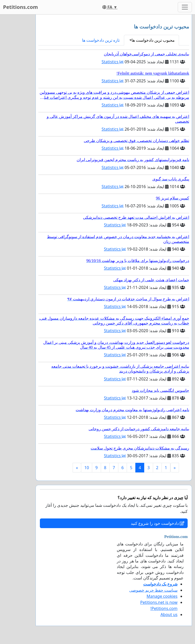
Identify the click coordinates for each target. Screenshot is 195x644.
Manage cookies (162, 596)
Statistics (113, 62)
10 (87, 468)
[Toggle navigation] (185, 7)
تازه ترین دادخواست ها (101, 40)
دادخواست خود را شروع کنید (158, 523)
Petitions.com (20, 7)
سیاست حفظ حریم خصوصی (153, 590)
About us (169, 615)
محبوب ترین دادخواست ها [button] (153, 40)
